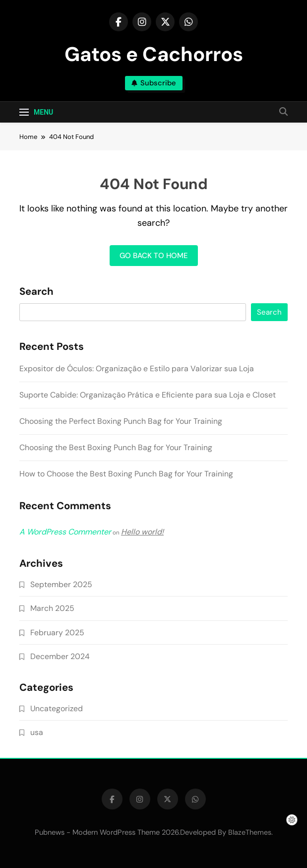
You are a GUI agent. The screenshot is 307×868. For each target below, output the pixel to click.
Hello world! (142, 532)
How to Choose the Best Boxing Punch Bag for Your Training (126, 474)
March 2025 (52, 608)
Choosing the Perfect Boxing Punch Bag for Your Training (121, 421)
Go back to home (154, 256)
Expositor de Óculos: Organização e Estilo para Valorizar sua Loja (137, 368)
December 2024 (60, 656)
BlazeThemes (250, 832)
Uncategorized (57, 708)
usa (37, 732)
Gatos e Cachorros (154, 54)
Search (36, 292)
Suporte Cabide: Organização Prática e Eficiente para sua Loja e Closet (148, 395)
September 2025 (61, 584)
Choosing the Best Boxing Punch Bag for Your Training (116, 447)
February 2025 (57, 633)
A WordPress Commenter (65, 532)
